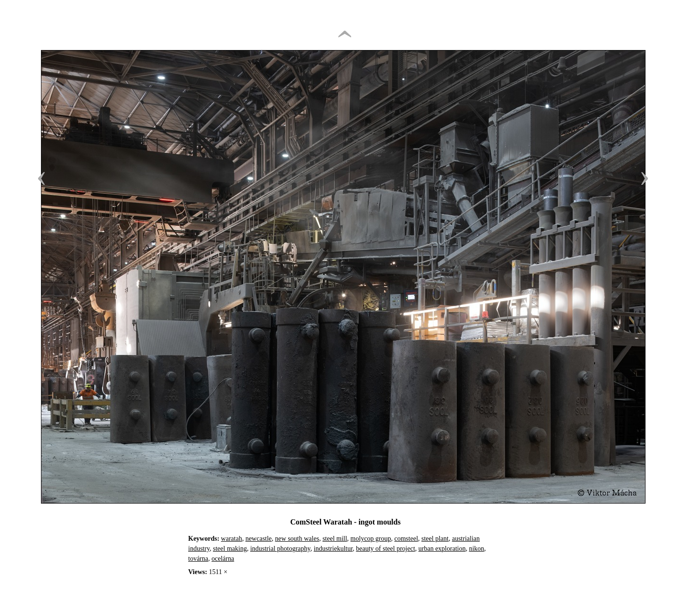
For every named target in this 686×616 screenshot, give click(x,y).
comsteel (406, 539)
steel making (230, 549)
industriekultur (333, 549)
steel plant (435, 539)
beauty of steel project (385, 549)
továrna (198, 559)
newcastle (258, 539)
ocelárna (223, 559)
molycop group (371, 539)
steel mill (335, 539)
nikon (476, 549)
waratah (232, 539)
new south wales (297, 539)
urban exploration (442, 549)
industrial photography (280, 549)
